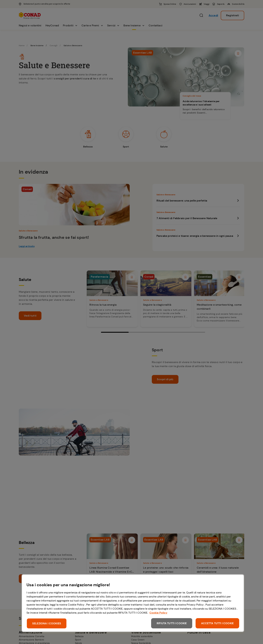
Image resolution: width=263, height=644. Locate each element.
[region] (133, 603)
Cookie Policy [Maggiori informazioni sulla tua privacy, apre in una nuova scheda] (158, 613)
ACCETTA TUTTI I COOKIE (217, 623)
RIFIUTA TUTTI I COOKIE (172, 623)
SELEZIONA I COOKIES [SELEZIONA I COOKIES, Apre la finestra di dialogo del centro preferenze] (47, 623)
